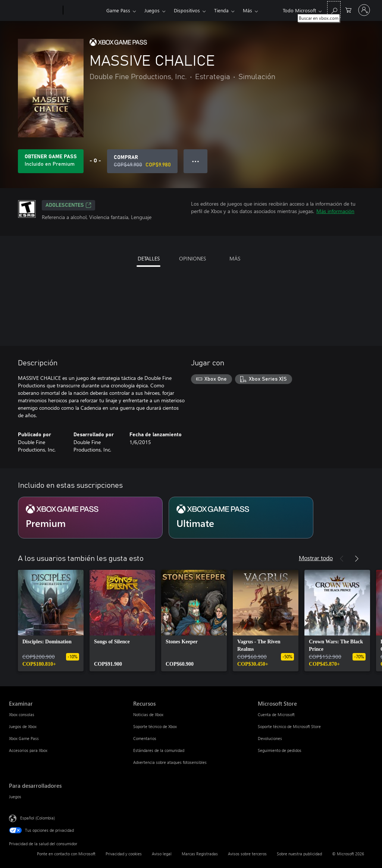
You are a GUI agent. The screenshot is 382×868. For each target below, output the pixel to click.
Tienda (221, 10)
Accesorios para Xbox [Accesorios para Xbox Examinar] (28, 750)
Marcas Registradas (200, 854)
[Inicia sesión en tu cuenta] (364, 10)
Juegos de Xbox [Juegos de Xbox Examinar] (23, 726)
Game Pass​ (118, 10)
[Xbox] (84, 10)
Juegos (152, 10)
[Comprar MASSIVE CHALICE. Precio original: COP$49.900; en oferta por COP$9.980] (142, 161)
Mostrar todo (316, 558)
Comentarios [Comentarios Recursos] (145, 738)
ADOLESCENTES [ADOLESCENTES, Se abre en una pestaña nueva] (68, 205)
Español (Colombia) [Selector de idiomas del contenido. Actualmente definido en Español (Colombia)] (37, 818)
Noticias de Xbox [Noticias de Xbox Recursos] (148, 714)
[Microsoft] (35, 10)
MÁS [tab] (235, 258)
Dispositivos (187, 10)
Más (248, 10)
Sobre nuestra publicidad (299, 854)
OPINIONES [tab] (192, 258)
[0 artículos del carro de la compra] (348, 10)
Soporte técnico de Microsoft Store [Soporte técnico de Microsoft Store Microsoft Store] (289, 726)
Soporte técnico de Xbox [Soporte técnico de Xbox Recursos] (155, 726)
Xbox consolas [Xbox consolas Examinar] (22, 714)
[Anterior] (342, 559)
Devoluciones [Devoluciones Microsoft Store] (270, 738)
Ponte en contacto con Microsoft (66, 854)
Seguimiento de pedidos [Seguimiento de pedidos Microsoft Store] (280, 750)
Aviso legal (162, 854)
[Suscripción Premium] (90, 518)
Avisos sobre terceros (247, 854)
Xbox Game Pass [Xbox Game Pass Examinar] (24, 738)
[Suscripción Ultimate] (241, 518)
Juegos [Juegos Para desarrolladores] (15, 797)
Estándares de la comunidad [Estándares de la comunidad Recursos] (159, 750)
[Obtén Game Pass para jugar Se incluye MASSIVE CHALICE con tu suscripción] (51, 161)
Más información (335, 211)
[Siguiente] (357, 559)
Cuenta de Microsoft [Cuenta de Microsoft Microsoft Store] (276, 714)
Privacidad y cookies (124, 854)
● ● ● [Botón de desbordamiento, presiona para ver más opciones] (196, 161)
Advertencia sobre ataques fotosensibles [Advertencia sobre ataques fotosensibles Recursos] (170, 762)
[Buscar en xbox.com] (334, 10)
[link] (51, 621)
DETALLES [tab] (149, 258)
